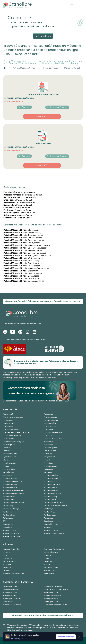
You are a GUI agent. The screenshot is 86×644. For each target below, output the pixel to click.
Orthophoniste (8, 472)
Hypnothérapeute (10, 457)
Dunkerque (24, 240)
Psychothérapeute (51, 515)
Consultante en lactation (12, 435)
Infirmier (6, 460)
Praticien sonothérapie (11, 509)
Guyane (47, 558)
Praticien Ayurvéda (51, 475)
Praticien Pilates (9, 497)
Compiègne (24, 263)
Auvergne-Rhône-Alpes (12, 549)
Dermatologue (8, 439)
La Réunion (48, 561)
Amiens (22, 233)
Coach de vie (49, 429)
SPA (5, 521)
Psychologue (8, 512)
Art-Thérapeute (9, 420)
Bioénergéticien (9, 423)
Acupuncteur (49, 414)
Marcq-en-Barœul (72, 68)
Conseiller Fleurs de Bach (53, 432)
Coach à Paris (8, 602)
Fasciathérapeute (50, 448)
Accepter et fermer (66, 637)
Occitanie (6, 571)
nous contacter (27, 630)
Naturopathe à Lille (51, 599)
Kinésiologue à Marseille (12, 605)
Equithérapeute (9, 445)
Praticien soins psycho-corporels (56, 506)
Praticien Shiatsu (50, 500)
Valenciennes (25, 253)
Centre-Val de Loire (51, 552)
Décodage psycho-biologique (14, 442)
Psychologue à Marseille (12, 599)
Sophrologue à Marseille (53, 586)
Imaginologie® (49, 457)
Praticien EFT (49, 481)
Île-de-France (49, 574)
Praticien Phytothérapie (53, 494)
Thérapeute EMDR (51, 530)
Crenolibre (8, 324)
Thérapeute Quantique (11, 536)
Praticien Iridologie (10, 487)
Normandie (7, 568)
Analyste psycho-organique (13, 417)
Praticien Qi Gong (50, 497)
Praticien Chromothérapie (12, 481)
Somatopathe (8, 524)
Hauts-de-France (50, 68)
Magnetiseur (49, 463)
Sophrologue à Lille (10, 593)
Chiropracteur (8, 426)
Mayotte (47, 564)
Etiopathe (7, 448)
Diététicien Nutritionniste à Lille (55, 605)
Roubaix (23, 238)
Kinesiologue (49, 460)
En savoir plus (17, 639)
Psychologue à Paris (10, 586)
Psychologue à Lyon (51, 602)
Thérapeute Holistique (11, 533)
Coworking (48, 435)
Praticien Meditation (51, 491)
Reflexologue (8, 518)
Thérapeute (48, 527)
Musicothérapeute (51, 466)
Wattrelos (23, 258)
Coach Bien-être (50, 426)
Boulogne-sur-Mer (27, 256)
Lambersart (24, 281)
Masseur (6, 466)
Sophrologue (8, 527)
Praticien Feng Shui (10, 484)
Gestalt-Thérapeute (51, 451)
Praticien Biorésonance (52, 478)
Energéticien (49, 442)
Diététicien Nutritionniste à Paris (56, 589)
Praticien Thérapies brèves (54, 503)
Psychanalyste (49, 509)
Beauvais (23, 251)
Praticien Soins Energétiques (14, 503)
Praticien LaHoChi (50, 487)
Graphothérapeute (10, 454)
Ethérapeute (49, 445)
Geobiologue (8, 451)
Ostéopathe (7, 475)
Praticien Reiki (8, 500)
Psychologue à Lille (51, 593)
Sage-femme (49, 521)
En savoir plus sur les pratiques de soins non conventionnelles (29, 377)
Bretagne (6, 552)
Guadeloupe (7, 558)
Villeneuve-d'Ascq (27, 245)
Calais (21, 243)
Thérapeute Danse (10, 530)
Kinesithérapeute (9, 463)
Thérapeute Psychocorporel (54, 533)
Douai (22, 266)
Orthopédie (48, 472)
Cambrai (23, 273)
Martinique (7, 564)
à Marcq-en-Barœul (19, 192)
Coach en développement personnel (16, 432)
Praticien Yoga (8, 506)
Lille (21, 230)
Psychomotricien (50, 512)
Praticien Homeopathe (52, 484)
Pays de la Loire (50, 571)
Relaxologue (49, 518)
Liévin (21, 276)
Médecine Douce (9, 469)
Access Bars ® (8, 414)
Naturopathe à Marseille (53, 596)
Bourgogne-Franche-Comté (54, 549)
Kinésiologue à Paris (10, 596)
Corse (5, 555)
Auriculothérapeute (51, 420)
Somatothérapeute (51, 524)
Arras (21, 261)
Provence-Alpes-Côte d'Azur (13, 574)
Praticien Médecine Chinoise (25, 68)
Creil (21, 271)
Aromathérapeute (51, 417)
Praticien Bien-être (10, 478)
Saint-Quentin (25, 248)
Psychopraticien (9, 515)
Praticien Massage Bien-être (13, 491)
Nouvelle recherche (43, 36)
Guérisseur (48, 454)
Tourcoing (23, 235)
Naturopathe (49, 469)
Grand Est (48, 555)
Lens (21, 279)
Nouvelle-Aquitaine (51, 568)
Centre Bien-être (50, 423)
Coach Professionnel (10, 429)
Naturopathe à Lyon (10, 589)
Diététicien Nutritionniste (53, 439)
